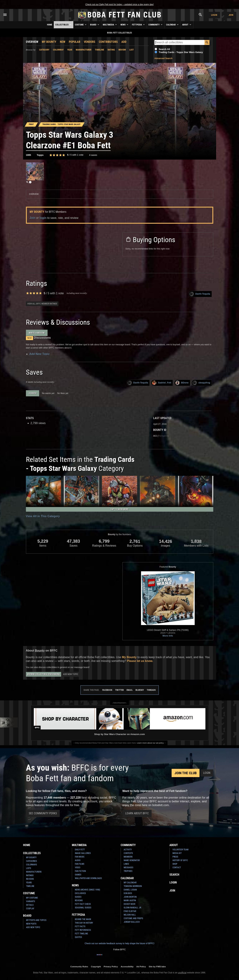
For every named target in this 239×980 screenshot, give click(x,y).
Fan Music (80, 857)
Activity (128, 850)
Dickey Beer (129, 904)
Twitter (119, 690)
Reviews (30, 879)
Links (126, 864)
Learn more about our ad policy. (151, 743)
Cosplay (30, 909)
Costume (81, 25)
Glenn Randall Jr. (133, 908)
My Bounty (49, 42)
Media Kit (177, 853)
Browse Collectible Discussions (44, 674)
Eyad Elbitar (130, 911)
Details (30, 905)
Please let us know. (140, 661)
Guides (78, 897)
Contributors (108, 42)
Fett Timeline (81, 934)
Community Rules (79, 966)
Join (231, 15)
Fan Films (80, 864)
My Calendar (130, 883)
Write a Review (37, 333)
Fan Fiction (80, 871)
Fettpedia (139, 25)
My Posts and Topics (36, 920)
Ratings (30, 875)
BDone (182, 383)
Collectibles (64, 25)
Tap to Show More (119, 509)
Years (29, 883)
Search (174, 875)
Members (128, 857)
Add (124, 42)
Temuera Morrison (133, 886)
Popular (75, 42)
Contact (177, 868)
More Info (168, 636)
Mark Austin (130, 900)
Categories (31, 861)
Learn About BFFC (137, 813)
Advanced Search (163, 58)
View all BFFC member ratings (42, 304)
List (132, 50)
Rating (111, 50)
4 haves (33, 393)
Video (78, 868)
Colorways (31, 865)
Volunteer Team (180, 850)
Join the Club (186, 773)
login (43, 218)
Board (95, 25)
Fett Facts (80, 926)
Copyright (96, 966)
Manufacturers (34, 872)
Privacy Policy (111, 966)
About (187, 25)
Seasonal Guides (83, 908)
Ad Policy (141, 966)
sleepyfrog (201, 383)
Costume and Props (133, 918)
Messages (128, 868)
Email (130, 690)
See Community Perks (43, 813)
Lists (29, 868)
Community (156, 25)
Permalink (163, 436)
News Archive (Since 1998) (88, 890)
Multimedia (110, 25)
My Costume (32, 898)
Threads (151, 690)
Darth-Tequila (200, 294)
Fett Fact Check (83, 904)
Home (50, 25)
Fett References (83, 930)
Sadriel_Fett (162, 383)
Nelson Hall (130, 915)
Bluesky (140, 690)
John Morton (130, 897)
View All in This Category (43, 516)
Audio (78, 860)
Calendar (173, 25)
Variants (30, 901)
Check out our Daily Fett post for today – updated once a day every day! (119, 4)
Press (175, 857)
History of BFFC (180, 860)
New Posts (31, 924)
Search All (164, 49)
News (125, 25)
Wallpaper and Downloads (88, 878)
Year (70, 50)
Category (44, 50)
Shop (175, 864)
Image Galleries (83, 853)
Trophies (128, 871)
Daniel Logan (130, 890)
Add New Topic (40, 354)
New (63, 42)
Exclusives (80, 893)
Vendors (90, 42)
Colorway (58, 50)
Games (78, 875)
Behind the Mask (83, 919)
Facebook (107, 690)
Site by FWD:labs (157, 966)
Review (122, 50)
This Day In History (84, 923)
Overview (32, 42)
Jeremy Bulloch (132, 922)
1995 (29, 155)
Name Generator (132, 860)
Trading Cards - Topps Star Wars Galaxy (181, 52)
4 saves (93, 155)
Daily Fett (80, 850)
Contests (128, 853)
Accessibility (127, 966)
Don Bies (128, 893)
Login (214, 15)
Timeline (99, 50)
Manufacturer (84, 50)
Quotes (78, 937)
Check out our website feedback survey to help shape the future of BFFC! (119, 943)
